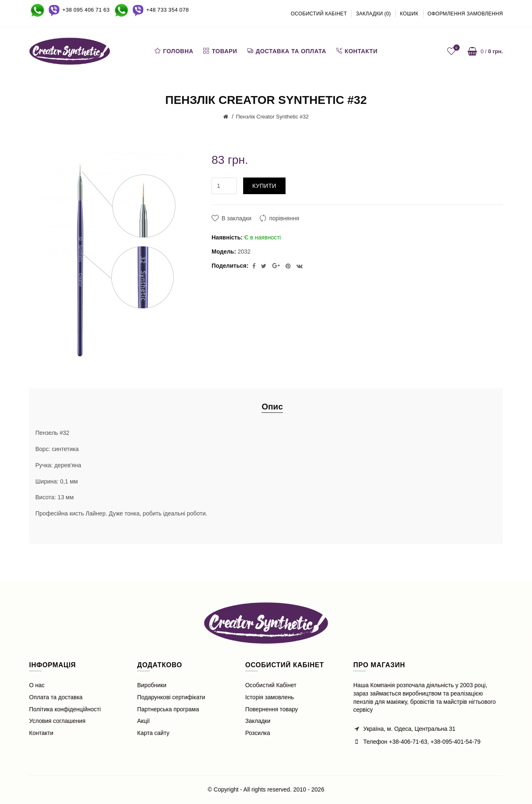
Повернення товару (272, 709)
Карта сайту (153, 733)
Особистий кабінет (319, 14)
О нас (37, 685)
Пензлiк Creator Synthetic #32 (272, 117)
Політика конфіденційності (65, 709)
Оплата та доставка (56, 697)
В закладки (236, 218)
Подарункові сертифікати (171, 697)
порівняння (284, 218)
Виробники (152, 685)
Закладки (258, 721)
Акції (143, 721)
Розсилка (258, 733)
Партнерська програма (168, 709)
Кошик (409, 14)
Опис (272, 407)
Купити (264, 186)
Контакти (41, 733)
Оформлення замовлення (465, 14)
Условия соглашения (57, 721)
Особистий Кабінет (271, 685)
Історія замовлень (270, 697)
